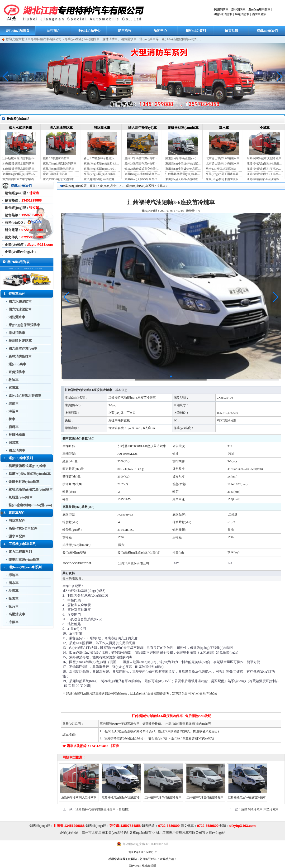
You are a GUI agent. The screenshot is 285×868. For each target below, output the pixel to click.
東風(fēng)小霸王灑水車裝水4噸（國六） (224, 174)
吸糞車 (14, 599)
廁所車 (14, 427)
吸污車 (14, 606)
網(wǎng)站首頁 (18, 31)
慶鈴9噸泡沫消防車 (55, 174)
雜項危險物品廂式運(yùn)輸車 (31, 489)
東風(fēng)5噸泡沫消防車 (59, 169)
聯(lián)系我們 (267, 31)
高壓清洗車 (17, 614)
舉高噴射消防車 (20, 341)
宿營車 (14, 443)
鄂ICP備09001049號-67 (143, 852)
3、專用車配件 (14, 513)
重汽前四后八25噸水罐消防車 (20, 179)
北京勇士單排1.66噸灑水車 (223, 158)
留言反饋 (232, 31)
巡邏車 (14, 388)
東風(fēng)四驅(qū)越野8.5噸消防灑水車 (102, 164)
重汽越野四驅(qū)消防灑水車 (102, 179)
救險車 (14, 380)
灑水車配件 (17, 536)
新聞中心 (160, 31)
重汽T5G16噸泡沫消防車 (58, 179)
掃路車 (14, 575)
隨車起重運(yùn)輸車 (24, 560)
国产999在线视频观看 (142, 866)
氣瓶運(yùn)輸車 (21, 497)
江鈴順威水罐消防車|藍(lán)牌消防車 (20, 158)
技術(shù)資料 (196, 31)
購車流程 (125, 31)
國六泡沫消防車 (61, 128)
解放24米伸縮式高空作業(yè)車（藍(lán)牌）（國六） (142, 169)
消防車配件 (17, 521)
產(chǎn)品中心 (89, 31)
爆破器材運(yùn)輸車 (183, 128)
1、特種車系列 (14, 294)
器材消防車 (17, 333)
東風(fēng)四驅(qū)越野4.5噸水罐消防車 (20, 174)
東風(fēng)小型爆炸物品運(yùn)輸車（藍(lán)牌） (183, 164)
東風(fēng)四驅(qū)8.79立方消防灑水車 (102, 169)
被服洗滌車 (17, 435)
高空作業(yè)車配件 (23, 528)
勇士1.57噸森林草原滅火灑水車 (102, 158)
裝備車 (14, 403)
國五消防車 (17, 451)
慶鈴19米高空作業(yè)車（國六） (142, 158)
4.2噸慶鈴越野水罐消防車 (18, 169)
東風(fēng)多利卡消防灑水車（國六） (224, 179)
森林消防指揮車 (20, 356)
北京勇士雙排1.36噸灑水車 (223, 164)
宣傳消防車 (17, 372)
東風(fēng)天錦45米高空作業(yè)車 (142, 179)
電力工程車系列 (20, 552)
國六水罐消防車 (20, 128)
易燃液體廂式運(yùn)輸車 (27, 466)
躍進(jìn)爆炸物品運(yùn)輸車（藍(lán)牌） (183, 158)
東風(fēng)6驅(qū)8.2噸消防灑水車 (102, 174)
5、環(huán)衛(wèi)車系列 (138, 186)
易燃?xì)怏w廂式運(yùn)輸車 (30, 474)
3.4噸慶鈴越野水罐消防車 (18, 164)
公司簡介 (53, 31)
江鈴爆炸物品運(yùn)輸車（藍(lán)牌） (183, 174)
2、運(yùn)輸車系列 (18, 458)
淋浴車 (14, 411)
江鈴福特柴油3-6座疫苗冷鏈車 (265, 179)
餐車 (12, 419)
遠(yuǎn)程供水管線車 (25, 396)
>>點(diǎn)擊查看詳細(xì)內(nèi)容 (188, 724)
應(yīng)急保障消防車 (24, 325)
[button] (279, 77)
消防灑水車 (102, 128)
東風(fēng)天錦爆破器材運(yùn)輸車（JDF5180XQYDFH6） (183, 179)
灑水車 (224, 128)
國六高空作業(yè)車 (143, 128)
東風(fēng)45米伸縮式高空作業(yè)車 (142, 174)
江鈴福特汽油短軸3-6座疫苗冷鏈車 (265, 164)
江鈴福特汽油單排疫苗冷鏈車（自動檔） (265, 169)
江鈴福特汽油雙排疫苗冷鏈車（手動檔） (265, 174)
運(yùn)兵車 (17, 364)
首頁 (92, 186)
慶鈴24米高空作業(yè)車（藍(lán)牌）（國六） (142, 164)
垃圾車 (14, 591)
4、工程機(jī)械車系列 (20, 544)
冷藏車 (265, 128)
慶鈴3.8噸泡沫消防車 (56, 158)
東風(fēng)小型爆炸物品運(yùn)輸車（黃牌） (183, 169)
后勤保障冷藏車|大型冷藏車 (264, 158)
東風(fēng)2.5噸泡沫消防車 (60, 164)
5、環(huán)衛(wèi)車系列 (23, 567)
